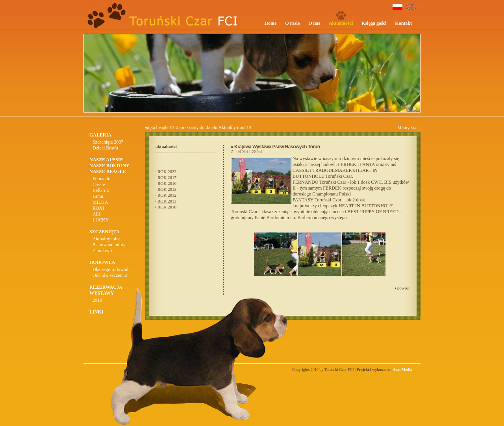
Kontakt (403, 23)
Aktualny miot (106, 239)
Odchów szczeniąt (110, 275)
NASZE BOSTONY (109, 166)
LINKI (96, 312)
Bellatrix (101, 190)
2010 (97, 300)
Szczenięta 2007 (108, 142)
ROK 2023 (167, 172)
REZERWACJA (106, 287)
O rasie (292, 23)
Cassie (99, 184)
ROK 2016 (167, 183)
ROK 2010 (167, 207)
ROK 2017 (167, 177)
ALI (96, 214)
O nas (314, 23)
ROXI (98, 208)
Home (271, 23)
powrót (403, 288)
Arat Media (402, 370)
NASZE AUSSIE (106, 160)
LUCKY (101, 220)
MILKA (100, 202)
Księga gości (374, 23)
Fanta (98, 196)
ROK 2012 (167, 195)
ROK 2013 (167, 189)
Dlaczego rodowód (110, 269)
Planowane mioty (109, 245)
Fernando (101, 179)
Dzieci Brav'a (105, 148)
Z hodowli (102, 251)
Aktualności (341, 23)
